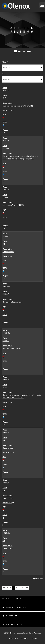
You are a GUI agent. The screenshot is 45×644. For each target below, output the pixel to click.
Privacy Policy (13, 638)
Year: (4, 74)
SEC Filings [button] (22, 52)
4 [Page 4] (14, 588)
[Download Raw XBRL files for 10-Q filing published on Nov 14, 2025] (3, 125)
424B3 (5, 197)
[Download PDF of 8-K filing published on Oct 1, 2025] (3, 263)
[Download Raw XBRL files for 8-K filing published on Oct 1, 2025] (3, 271)
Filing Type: (6, 62)
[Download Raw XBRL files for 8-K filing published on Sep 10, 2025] (3, 517)
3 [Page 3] (11, 588)
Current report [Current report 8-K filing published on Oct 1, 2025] (8, 252)
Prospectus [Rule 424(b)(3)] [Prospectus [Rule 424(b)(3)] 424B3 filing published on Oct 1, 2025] (13, 205)
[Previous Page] (4, 588)
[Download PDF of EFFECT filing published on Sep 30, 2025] (3, 310)
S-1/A (5, 387)
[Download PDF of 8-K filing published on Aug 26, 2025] (3, 556)
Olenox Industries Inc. (18, 633)
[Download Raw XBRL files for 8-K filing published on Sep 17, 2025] (3, 467)
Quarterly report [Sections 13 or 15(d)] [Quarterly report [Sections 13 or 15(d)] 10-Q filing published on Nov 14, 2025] (18, 106)
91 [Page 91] (23, 588)
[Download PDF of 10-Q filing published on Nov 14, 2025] (3, 117)
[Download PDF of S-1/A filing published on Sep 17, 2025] (3, 409)
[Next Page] (27, 588)
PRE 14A (6, 148)
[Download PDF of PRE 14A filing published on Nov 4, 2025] (3, 166)
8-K (4, 244)
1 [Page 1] (8, 588)
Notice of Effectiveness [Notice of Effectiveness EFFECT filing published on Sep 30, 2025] (12, 302)
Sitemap (34, 638)
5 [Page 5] (17, 588)
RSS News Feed (14, 624)
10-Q (4, 98)
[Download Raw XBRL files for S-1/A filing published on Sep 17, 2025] (3, 417)
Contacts (12, 616)
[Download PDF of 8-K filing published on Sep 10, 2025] (3, 510)
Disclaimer (25, 638)
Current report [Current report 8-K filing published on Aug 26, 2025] (8, 548)
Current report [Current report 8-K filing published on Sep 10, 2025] (8, 498)
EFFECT (6, 294)
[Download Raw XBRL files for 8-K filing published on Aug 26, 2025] (3, 564)
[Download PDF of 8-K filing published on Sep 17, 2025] (3, 459)
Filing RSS (38, 579)
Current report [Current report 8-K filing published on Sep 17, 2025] (8, 448)
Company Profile (16, 607)
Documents (9, 110)
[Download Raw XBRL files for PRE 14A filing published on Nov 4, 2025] (3, 174)
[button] (42, 5)
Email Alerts (13, 599)
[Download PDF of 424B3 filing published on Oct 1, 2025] (3, 213)
